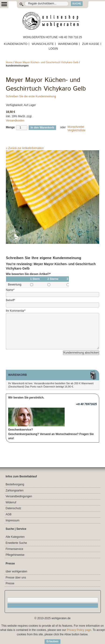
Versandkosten (15, 121)
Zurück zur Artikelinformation (25, 148)
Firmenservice (14, 549)
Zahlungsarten (15, 490)
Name (10, 290)
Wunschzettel (76, 127)
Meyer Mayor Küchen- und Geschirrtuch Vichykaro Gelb (47, 62)
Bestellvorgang (15, 484)
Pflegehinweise (15, 555)
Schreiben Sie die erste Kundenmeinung (31, 96)
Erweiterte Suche (16, 543)
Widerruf (11, 502)
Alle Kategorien (15, 537)
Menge (10, 127)
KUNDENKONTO (16, 44)
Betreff (10, 300)
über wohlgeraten (16, 571)
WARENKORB (68, 44)
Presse (10, 583)
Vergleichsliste (76, 130)
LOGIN (53, 49)
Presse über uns (16, 578)
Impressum (12, 520)
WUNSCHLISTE (43, 44)
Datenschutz (13, 508)
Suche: (19, 4)
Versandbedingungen (19, 496)
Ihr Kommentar (16, 311)
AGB (9, 514)
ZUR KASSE (91, 44)
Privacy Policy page (79, 630)
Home (9, 62)
